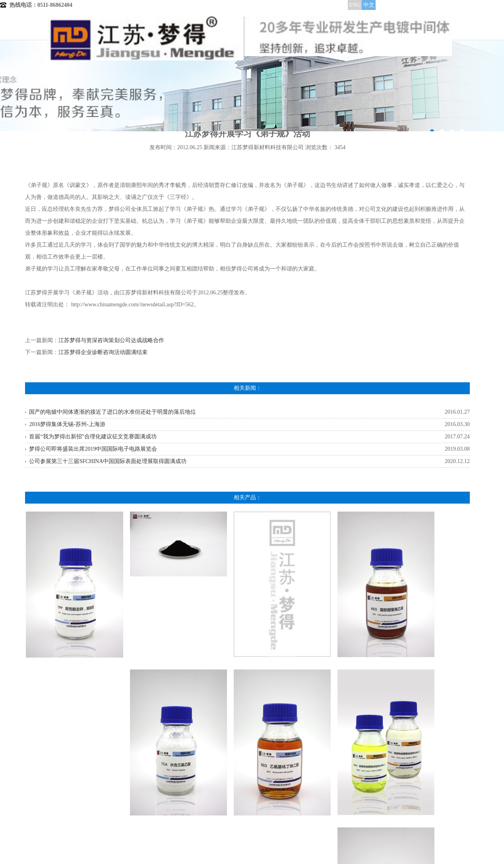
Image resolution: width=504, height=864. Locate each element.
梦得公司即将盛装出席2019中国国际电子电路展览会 (93, 449)
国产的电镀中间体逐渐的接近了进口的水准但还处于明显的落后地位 (112, 412)
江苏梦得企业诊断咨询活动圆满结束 (103, 352)
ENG (355, 5)
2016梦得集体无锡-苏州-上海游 (67, 424)
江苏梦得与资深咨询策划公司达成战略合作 (111, 340)
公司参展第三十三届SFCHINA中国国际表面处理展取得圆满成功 (108, 461)
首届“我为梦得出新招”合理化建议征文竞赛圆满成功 (93, 437)
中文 (369, 5)
